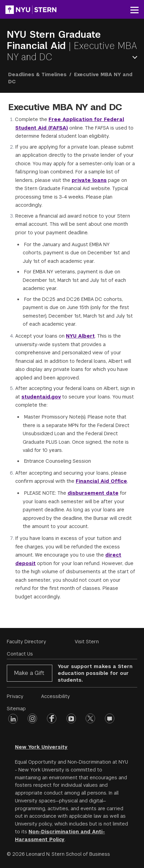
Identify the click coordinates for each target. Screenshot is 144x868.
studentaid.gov (41, 397)
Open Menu (136, 57)
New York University (41, 747)
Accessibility (56, 696)
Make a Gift (29, 673)
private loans (89, 180)
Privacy (15, 696)
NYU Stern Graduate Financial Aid (54, 40)
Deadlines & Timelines (37, 74)
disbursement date (93, 493)
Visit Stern (87, 642)
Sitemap (16, 709)
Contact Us (20, 654)
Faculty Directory (26, 642)
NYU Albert (80, 336)
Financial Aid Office (101, 481)
